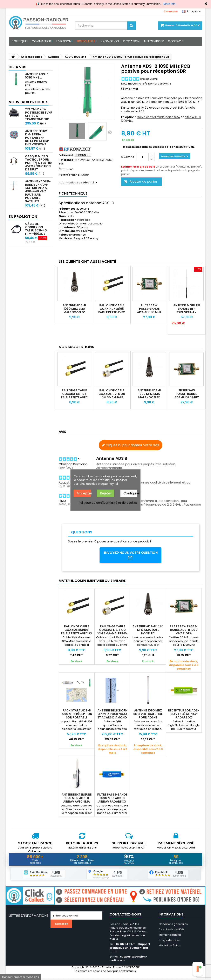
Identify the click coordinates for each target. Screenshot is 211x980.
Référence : (67, 160)
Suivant (110, 132)
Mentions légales (170, 936)
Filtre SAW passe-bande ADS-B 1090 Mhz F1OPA (149, 310)
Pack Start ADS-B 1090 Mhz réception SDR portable (77, 715)
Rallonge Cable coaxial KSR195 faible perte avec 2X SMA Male (112, 310)
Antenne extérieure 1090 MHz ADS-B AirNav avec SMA (77, 799)
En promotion (23, 217)
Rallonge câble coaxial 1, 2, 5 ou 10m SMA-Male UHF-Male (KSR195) (112, 397)
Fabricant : (66, 155)
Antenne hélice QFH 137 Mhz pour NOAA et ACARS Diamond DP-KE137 (112, 717)
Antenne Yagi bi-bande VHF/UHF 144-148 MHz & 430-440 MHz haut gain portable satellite (38, 191)
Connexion (171, 11)
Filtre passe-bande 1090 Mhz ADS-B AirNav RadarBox (112, 799)
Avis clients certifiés (172, 931)
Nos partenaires (169, 942)
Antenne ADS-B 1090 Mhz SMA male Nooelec (74, 309)
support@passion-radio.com (128, 960)
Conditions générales (173, 925)
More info (169, 4)
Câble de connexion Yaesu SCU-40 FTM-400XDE (36, 229)
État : (62, 169)
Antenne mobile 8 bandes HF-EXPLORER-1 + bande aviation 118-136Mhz (187, 312)
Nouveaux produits (29, 102)
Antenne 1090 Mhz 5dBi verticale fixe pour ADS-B (148, 715)
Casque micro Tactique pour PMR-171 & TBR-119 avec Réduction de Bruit (38, 163)
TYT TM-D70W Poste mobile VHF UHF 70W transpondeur (39, 114)
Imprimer (132, 89)
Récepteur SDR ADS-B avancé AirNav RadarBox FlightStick (184, 717)
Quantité (128, 157)
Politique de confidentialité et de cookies (108, 503)
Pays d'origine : (70, 175)
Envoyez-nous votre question (131, 556)
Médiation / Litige (170, 947)
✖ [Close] (206, 4)
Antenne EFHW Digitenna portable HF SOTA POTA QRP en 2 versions (37, 138)
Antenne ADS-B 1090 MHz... (37, 76)
